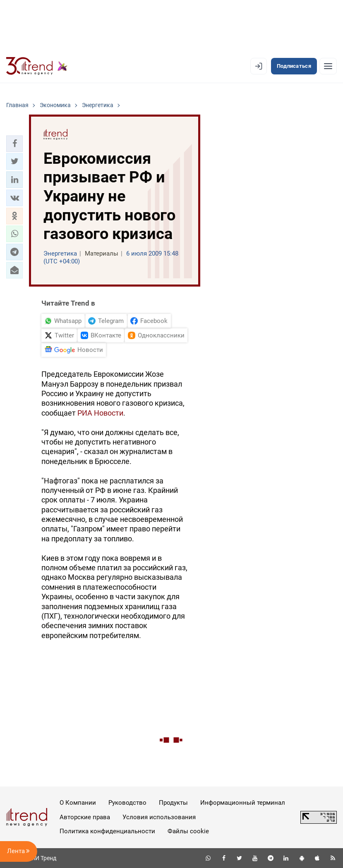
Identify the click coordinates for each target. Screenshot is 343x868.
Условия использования (159, 817)
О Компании (78, 803)
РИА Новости (100, 413)
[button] (14, 143)
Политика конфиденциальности (107, 831)
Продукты (173, 803)
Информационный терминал (243, 803)
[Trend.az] (37, 66)
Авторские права (85, 817)
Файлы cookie (188, 831)
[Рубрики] (328, 66)
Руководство (127, 803)
